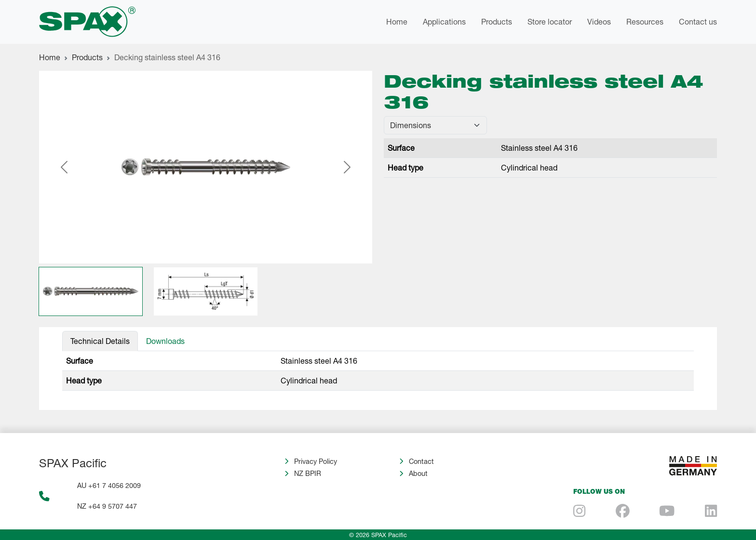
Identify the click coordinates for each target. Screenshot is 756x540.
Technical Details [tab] (100, 341)
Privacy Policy (316, 461)
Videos (599, 21)
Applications (444, 21)
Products (497, 21)
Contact (421, 461)
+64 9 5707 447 (113, 506)
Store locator (550, 21)
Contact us (698, 21)
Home (397, 21)
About (418, 473)
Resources (645, 21)
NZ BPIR (308, 473)
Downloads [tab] (165, 341)
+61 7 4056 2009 (115, 485)
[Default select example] (435, 125)
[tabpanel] (378, 371)
